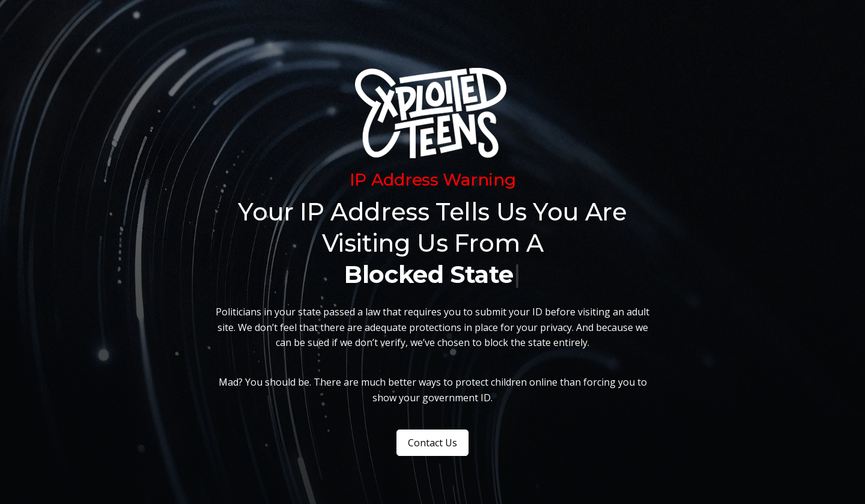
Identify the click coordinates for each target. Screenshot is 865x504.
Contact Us (432, 443)
